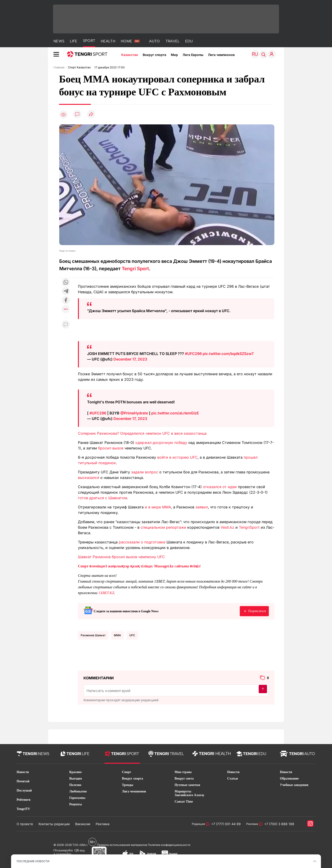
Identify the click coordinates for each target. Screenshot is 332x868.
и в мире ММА (158, 507)
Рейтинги (24, 800)
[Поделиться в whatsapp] (66, 283)
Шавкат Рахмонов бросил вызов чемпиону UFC (121, 557)
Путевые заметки (187, 785)
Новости (23, 772)
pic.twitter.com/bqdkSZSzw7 (228, 354)
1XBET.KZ (106, 593)
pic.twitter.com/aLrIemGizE (175, 413)
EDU (189, 41)
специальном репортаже (163, 527)
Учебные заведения (294, 785)
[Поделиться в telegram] (66, 292)
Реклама (103, 824)
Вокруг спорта (154, 55)
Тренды (128, 785)
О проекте (25, 824)
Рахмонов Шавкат (93, 635)
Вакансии (83, 824)
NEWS (59, 41)
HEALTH (108, 41)
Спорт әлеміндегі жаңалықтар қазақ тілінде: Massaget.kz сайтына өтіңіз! (139, 566)
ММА (117, 635)
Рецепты (76, 804)
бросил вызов (111, 448)
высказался (89, 478)
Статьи (233, 779)
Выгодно (76, 779)
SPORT (89, 41)
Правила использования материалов (122, 845)
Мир (174, 55)
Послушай (24, 790)
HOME (126, 41)
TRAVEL (173, 41)
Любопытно (78, 791)
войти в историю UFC (177, 457)
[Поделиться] (91, 114)
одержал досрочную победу (161, 443)
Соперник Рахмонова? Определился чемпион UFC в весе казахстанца (142, 433)
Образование (289, 779)
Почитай (23, 781)
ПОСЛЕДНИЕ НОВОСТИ (33, 861)
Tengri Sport (135, 269)
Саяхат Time (184, 802)
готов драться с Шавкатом (102, 498)
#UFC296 (193, 354)
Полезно (75, 785)
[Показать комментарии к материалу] (66, 325)
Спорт (127, 772)
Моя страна (183, 772)
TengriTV (23, 809)
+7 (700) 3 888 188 (278, 824)
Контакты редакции (54, 824)
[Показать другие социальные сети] (66, 309)
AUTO (154, 41)
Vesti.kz (227, 527)
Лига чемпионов (221, 55)
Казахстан (130, 55)
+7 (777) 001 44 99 (225, 824)
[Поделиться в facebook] (66, 301)
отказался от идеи (220, 487)
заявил (202, 507)
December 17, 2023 (130, 359)
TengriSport (249, 527)
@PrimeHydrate (134, 413)
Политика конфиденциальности (169, 845)
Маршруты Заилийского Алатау (189, 793)
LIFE (74, 41)
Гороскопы (77, 798)
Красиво (75, 772)
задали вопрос (145, 472)
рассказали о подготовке (142, 542)
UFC (132, 635)
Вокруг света (184, 779)
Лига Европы (193, 55)
